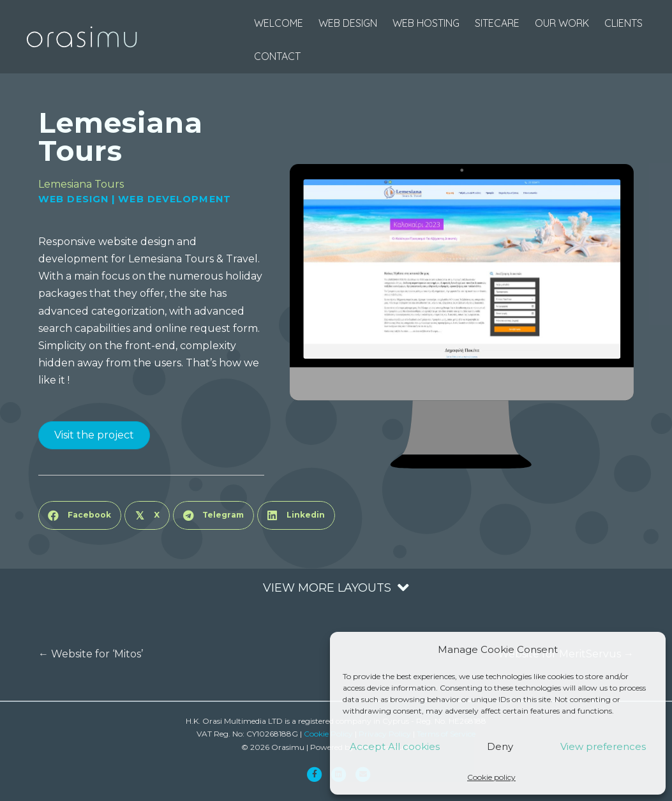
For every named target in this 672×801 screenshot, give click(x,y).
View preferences (603, 746)
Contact (277, 56)
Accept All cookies (395, 746)
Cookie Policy (328, 734)
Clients (623, 23)
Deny (500, 746)
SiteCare (497, 23)
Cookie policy (491, 777)
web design (348, 23)
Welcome (279, 23)
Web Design (73, 199)
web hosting (426, 23)
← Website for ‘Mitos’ (91, 654)
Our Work (562, 23)
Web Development (175, 199)
